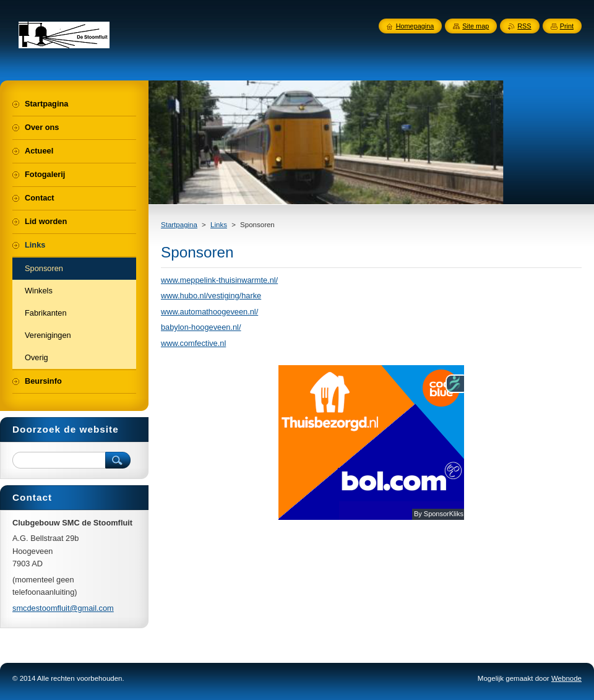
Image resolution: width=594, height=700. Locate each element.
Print (567, 26)
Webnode (566, 678)
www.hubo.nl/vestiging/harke (211, 296)
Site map (476, 26)
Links (219, 225)
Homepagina (415, 26)
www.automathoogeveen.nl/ (209, 312)
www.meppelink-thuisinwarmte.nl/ (219, 280)
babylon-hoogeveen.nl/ (201, 327)
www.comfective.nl (193, 343)
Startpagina (179, 225)
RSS (524, 26)
